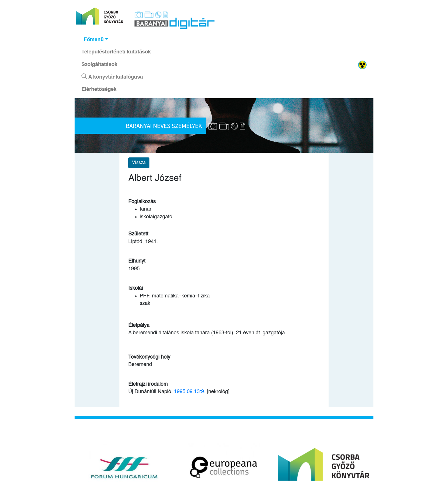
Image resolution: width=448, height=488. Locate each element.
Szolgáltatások (99, 65)
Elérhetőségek (99, 89)
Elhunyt (137, 261)
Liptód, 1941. (143, 242)
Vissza (139, 163)
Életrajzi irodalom (148, 384)
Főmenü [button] (94, 40)
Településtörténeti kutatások (116, 52)
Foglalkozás (142, 202)
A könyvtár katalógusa (112, 77)
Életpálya (139, 325)
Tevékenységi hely (149, 357)
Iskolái (136, 288)
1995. (135, 269)
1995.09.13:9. (190, 392)
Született (138, 234)
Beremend (140, 365)
